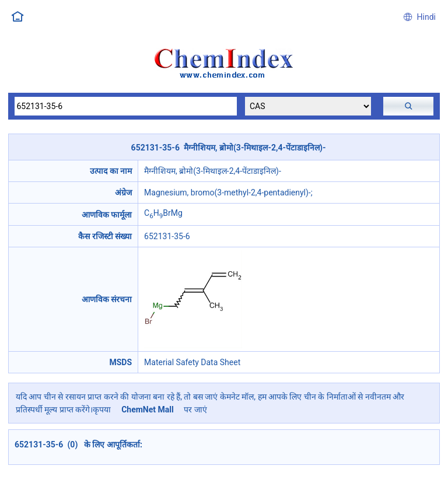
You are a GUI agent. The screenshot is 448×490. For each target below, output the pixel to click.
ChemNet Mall (148, 409)
